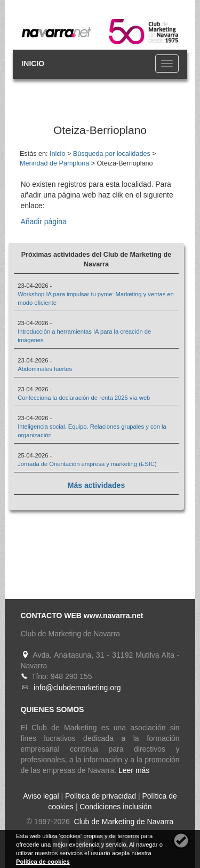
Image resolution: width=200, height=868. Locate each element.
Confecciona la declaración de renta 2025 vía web (84, 398)
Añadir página (43, 222)
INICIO (33, 64)
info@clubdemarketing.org (77, 688)
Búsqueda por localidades (112, 154)
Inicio (57, 154)
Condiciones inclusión (115, 807)
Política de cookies (43, 862)
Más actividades (96, 485)
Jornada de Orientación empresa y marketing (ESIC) (87, 464)
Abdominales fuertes (45, 369)
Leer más (134, 770)
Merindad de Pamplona (54, 163)
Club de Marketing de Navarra (123, 822)
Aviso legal (41, 796)
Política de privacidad (101, 796)
